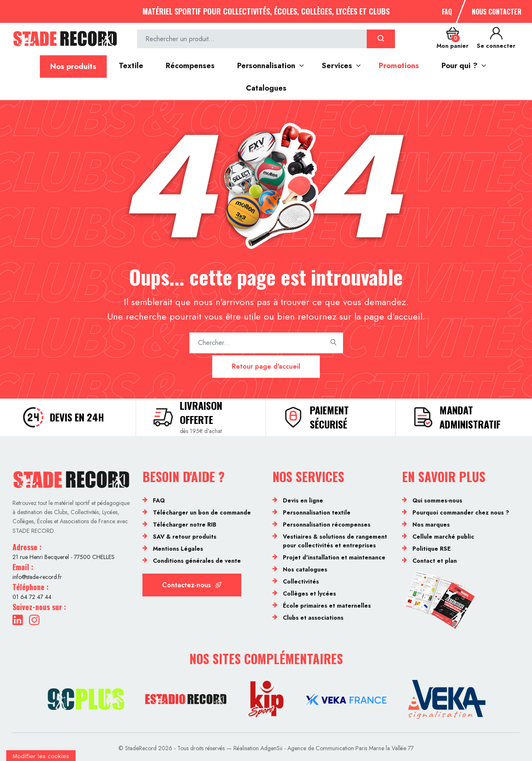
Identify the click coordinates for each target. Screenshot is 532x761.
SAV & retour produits (185, 537)
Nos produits (73, 66)
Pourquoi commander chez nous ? (461, 512)
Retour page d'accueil (266, 366)
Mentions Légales (178, 549)
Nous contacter (497, 12)
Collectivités (301, 581)
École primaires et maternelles (327, 606)
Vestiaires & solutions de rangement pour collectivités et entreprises (335, 541)
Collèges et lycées (309, 594)
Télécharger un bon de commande (202, 512)
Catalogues (266, 88)
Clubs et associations (313, 618)
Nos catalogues (305, 569)
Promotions (399, 66)
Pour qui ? (460, 66)
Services (337, 66)
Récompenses (190, 66)
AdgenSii (271, 748)
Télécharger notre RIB (185, 525)
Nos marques (431, 525)
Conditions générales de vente (197, 561)
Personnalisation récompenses (327, 525)
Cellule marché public (443, 537)
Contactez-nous (192, 585)
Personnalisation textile (317, 512)
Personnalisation (266, 66)
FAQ (447, 12)
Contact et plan (435, 561)
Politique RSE (431, 549)
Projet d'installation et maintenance (334, 557)
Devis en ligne (303, 500)
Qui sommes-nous (437, 500)
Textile (131, 66)
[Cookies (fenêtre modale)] (41, 756)
